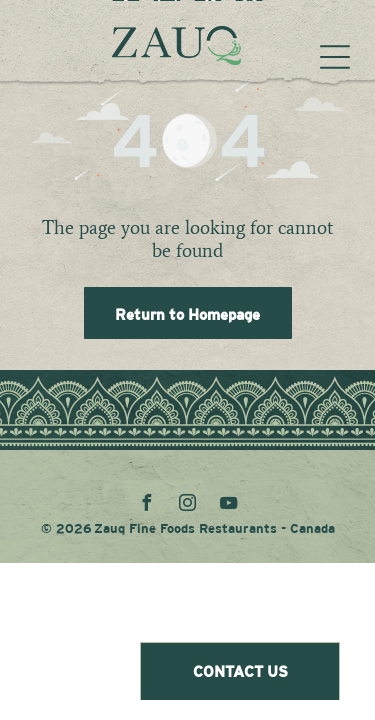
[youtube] (229, 505)
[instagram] (188, 505)
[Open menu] (335, 57)
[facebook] (147, 505)
